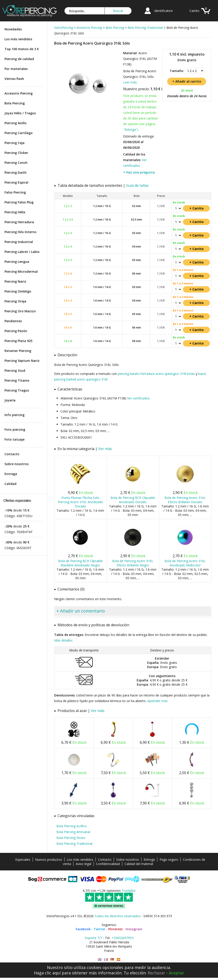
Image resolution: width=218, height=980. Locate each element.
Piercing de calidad (19, 59)
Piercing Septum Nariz (22, 361)
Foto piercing (15, 429)
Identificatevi (163, 11)
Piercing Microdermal (21, 271)
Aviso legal (83, 864)
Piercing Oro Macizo (20, 311)
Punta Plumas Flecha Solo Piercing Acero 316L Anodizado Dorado (80, 502)
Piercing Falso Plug (19, 202)
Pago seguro (169, 859)
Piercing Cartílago (19, 133)
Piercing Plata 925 (18, 341)
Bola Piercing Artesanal (73, 832)
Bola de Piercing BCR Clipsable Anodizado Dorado (133, 500)
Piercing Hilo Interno (20, 232)
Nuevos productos (49, 859)
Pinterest (116, 929)
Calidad (10, 484)
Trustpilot (129, 891)
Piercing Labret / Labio (22, 252)
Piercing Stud (15, 371)
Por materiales (16, 69)
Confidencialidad (108, 864)
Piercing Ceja (14, 143)
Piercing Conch (16, 163)
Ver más (105, 449)
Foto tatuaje (14, 439)
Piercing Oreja (15, 301)
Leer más (130, 82)
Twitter (99, 929)
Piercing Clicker (16, 153)
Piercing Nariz (15, 281)
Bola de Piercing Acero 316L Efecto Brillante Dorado (185, 500)
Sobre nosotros (17, 464)
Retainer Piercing (18, 351)
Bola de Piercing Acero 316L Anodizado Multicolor (185, 563)
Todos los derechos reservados (117, 916)
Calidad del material (139, 864)
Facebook (83, 929)
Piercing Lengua (17, 262)
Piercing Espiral (16, 182)
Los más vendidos (18, 39)
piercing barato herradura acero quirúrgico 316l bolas (156, 374)
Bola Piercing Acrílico (72, 826)
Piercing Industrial (19, 242)
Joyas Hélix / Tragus (20, 113)
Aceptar (176, 973)
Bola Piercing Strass (71, 838)
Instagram (134, 929)
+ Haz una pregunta (139, 172)
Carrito (194, 11)
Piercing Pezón (16, 331)
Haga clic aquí (47, 973)
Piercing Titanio (17, 380)
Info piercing (14, 415)
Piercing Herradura (19, 222)
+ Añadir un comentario (81, 611)
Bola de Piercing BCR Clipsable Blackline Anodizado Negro (80, 563)
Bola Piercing (15, 103)
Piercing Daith (16, 172)
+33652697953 (123, 938)
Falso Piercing (15, 192)
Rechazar (156, 973)
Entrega (11, 474)
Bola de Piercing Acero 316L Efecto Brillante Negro (133, 563)
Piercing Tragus (17, 390)
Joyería (10, 400)
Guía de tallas (137, 185)
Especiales (23, 859)
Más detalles (63, 640)
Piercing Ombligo (18, 291)
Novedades (13, 29)
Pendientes (13, 321)
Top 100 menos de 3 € (22, 49)
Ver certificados (138, 398)
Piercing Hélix (15, 212)
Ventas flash (14, 79)
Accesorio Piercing (19, 93)
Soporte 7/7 (93, 938)
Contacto (12, 454)
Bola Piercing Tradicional (74, 844)
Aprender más (157, 701)
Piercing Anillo (16, 123)
